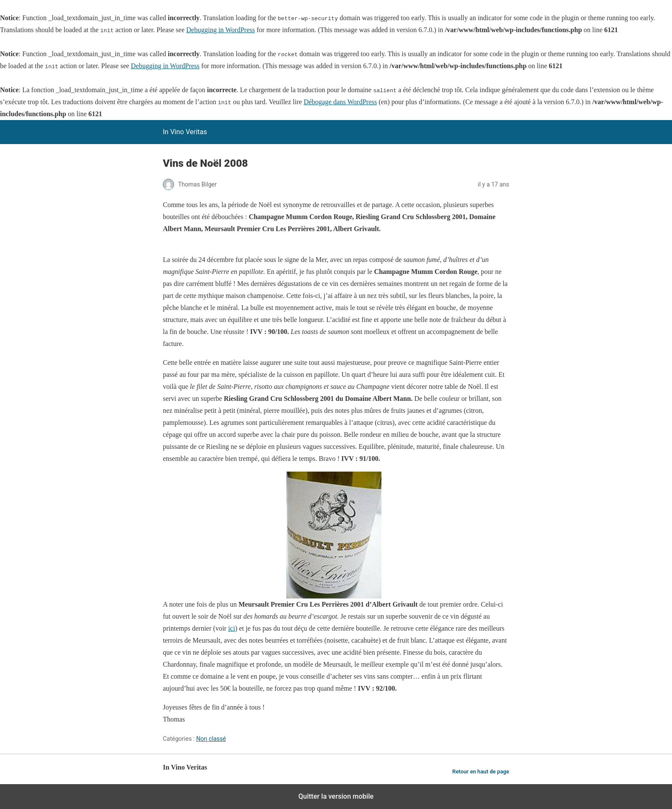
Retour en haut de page (481, 771)
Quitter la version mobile (336, 796)
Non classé (211, 739)
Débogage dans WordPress (340, 102)
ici (231, 628)
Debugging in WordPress (221, 30)
